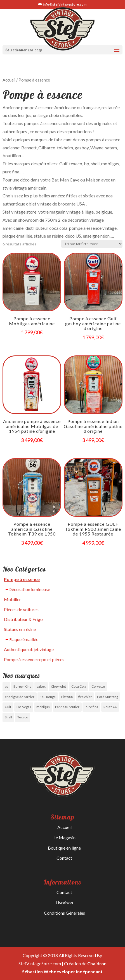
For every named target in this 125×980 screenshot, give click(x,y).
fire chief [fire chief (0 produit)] (85, 697)
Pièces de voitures (21, 609)
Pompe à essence (22, 579)
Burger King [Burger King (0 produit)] (22, 686)
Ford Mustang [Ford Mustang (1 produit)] (108, 697)
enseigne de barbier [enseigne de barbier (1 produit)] (20, 697)
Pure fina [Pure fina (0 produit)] (91, 707)
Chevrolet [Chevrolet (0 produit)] (58, 686)
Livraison (64, 903)
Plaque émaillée (23, 639)
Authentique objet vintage (29, 649)
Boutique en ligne (64, 848)
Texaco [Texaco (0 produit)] (23, 717)
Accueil (9, 80)
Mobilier (12, 599)
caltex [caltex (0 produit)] (41, 686)
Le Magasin (64, 837)
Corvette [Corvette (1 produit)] (98, 686)
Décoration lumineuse (29, 589)
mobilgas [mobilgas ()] (43, 707)
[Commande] (92, 244)
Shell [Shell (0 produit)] (8, 717)
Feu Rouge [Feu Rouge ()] (48, 697)
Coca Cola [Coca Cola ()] (79, 686)
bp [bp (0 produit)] (6, 686)
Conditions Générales (64, 913)
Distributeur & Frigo (23, 619)
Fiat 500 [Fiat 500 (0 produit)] (67, 697)
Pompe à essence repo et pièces (34, 659)
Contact (64, 858)
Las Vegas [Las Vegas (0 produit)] (24, 707)
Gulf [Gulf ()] (8, 707)
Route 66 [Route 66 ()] (110, 707)
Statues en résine (20, 629)
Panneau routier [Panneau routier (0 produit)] (67, 707)
